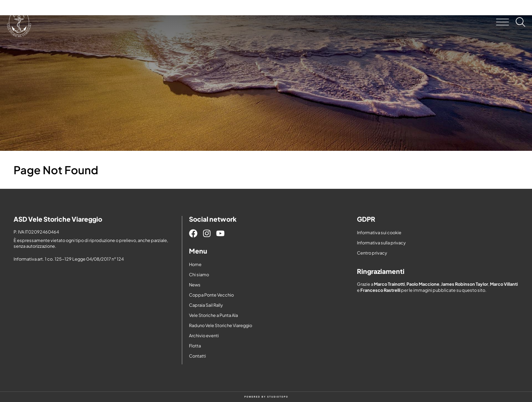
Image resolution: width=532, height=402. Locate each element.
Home (195, 264)
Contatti (197, 356)
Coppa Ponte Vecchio (211, 295)
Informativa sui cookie (379, 233)
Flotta (195, 346)
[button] (502, 22)
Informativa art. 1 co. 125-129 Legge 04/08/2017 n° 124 (69, 259)
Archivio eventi (204, 336)
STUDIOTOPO (278, 397)
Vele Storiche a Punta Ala (213, 315)
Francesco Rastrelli (380, 290)
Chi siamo (199, 275)
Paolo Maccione (423, 284)
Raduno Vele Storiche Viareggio (221, 325)
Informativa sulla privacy (381, 243)
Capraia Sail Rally (206, 305)
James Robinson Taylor (465, 284)
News (195, 285)
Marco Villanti (504, 284)
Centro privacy (372, 253)
